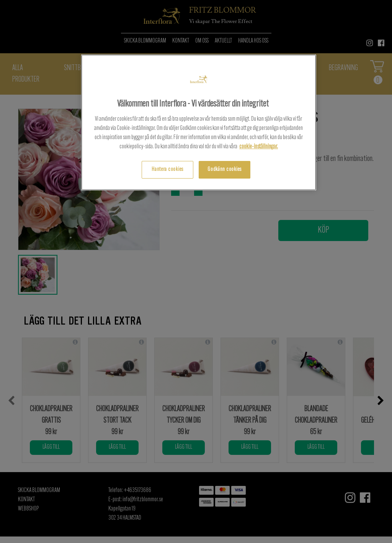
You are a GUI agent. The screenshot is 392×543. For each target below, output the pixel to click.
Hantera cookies (167, 170)
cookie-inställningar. (259, 147)
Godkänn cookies (225, 170)
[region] (199, 122)
